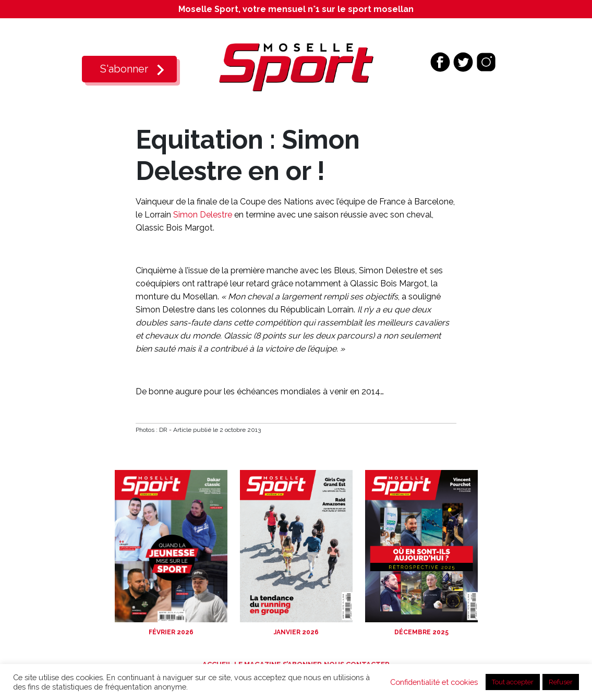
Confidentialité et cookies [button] (434, 682)
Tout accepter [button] (513, 682)
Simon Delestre (203, 215)
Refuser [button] (561, 682)
